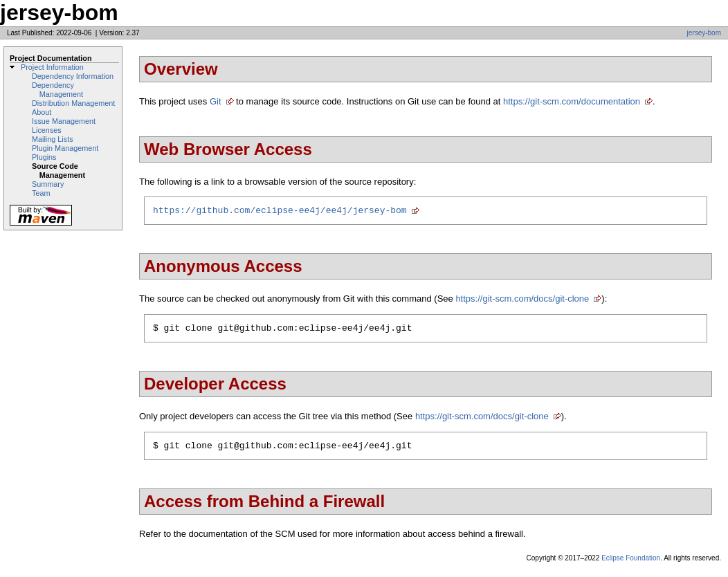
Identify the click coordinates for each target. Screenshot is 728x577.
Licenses (47, 130)
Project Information (52, 67)
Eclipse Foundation (631, 564)
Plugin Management (65, 148)
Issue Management (64, 121)
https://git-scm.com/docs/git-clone (522, 301)
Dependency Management (57, 90)
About (42, 112)
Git (216, 101)
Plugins (44, 157)
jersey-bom (704, 33)
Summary (48, 184)
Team (41, 193)
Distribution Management (73, 103)
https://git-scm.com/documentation (572, 101)
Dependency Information (73, 76)
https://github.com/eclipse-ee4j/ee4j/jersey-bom (280, 212)
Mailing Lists (53, 139)
